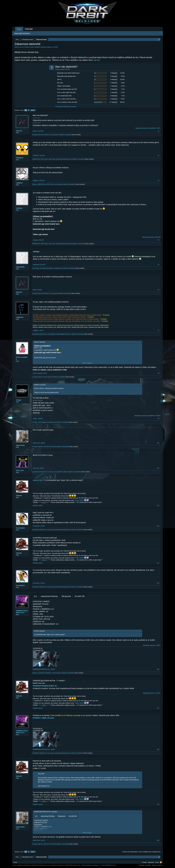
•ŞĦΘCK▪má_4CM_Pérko (40, 159)
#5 (158, 265)
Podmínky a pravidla (145, 865)
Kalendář (29, 29)
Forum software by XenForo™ (64, 865)
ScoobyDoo (50, 422)
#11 (158, 468)
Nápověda (151, 862)
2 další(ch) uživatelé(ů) (74, 472)
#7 (158, 330)
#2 (158, 155)
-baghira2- (20, 317)
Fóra (19, 29)
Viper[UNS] (20, 267)
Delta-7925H (79, 500)
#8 (158, 373)
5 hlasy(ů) (114, 73)
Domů (157, 862)
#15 (158, 583)
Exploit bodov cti (49, 686)
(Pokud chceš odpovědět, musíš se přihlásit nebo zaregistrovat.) (141, 852)
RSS (161, 862)
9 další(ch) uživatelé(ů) (78, 159)
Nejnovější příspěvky (22, 33)
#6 (158, 290)
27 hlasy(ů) (113, 102)
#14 (158, 563)
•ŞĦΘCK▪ (19, 183)
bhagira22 (57, 268)
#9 (158, 419)
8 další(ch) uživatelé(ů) (78, 244)
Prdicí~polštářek (22, 358)
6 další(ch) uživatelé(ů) (62, 422)
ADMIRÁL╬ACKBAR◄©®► (22, 612)
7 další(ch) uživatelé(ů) (68, 268)
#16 (158, 669)
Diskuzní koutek (29, 47)
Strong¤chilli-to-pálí (60, 472)
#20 (158, 840)
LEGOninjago (42, 422)
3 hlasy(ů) (114, 89)
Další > (33, 110)
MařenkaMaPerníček (63, 334)
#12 (158, 506)
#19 (158, 804)
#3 (158, 181)
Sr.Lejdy (35, 135)
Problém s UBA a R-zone (43, 718)
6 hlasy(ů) (114, 79)
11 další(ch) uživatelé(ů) (64, 135)
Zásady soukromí (157, 865)
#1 (158, 131)
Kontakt (144, 862)
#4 (158, 240)
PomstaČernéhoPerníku (39, 334)
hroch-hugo (52, 135)
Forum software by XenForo (30, 865)
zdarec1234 (20, 445)
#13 (158, 526)
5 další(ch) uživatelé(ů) (68, 673)
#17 (158, 708)
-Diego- (19, 400)
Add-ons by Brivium (99, 865)
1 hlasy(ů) (114, 86)
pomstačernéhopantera (63, 159)
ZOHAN (19, 496)
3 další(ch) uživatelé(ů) (77, 530)
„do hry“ (97, 60)
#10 (158, 443)
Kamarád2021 (52, 334)
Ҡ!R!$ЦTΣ (20, 158)
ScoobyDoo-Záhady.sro (39, 530)
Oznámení (37, 686)
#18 (158, 749)
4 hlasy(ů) (114, 76)
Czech (15, 862)
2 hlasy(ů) (114, 83)
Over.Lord (20, 470)
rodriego (19, 208)
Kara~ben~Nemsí (43, 135)
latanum (50, 47)
